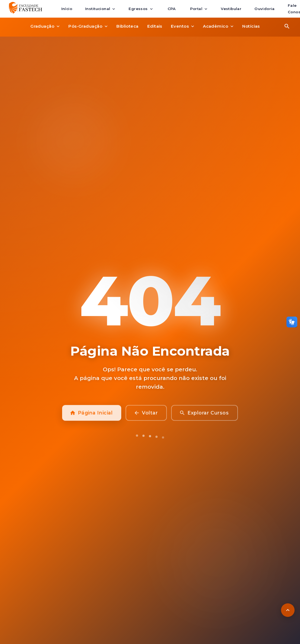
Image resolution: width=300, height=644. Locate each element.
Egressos (141, 9)
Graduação (45, 26)
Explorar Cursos (205, 416)
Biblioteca (127, 26)
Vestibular (231, 9)
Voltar (146, 416)
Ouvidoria (265, 9)
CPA (172, 9)
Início (67, 9)
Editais (155, 26)
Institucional (100, 9)
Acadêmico (218, 26)
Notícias (251, 26)
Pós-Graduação (88, 26)
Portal (199, 9)
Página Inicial (92, 416)
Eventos (183, 26)
